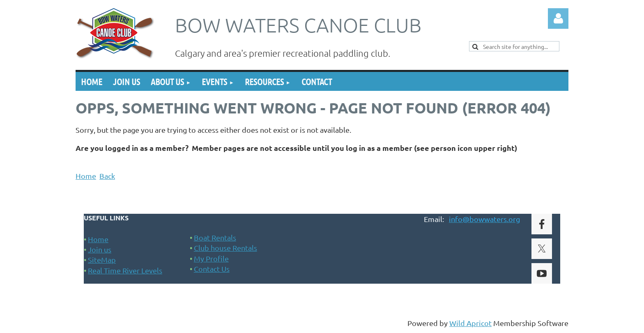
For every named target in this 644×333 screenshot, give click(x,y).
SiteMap (102, 260)
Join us (100, 249)
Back (107, 176)
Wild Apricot (470, 323)
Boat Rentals (215, 237)
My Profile (211, 258)
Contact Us (212, 269)
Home (86, 176)
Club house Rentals (225, 248)
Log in (558, 18)
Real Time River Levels (125, 270)
